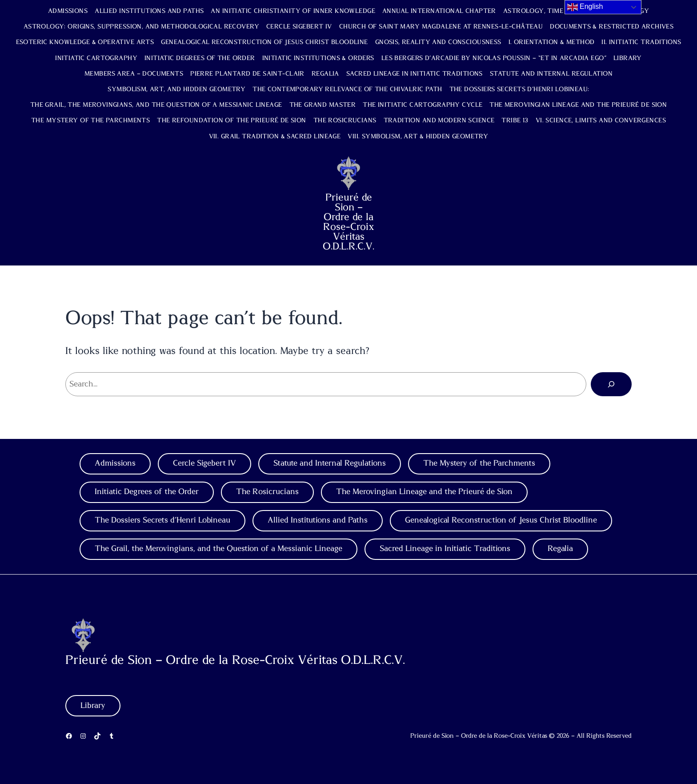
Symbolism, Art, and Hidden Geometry (176, 89)
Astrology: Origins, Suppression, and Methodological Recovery (141, 27)
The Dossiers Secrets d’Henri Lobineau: (519, 89)
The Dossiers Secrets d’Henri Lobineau (162, 520)
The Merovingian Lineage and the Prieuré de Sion (578, 105)
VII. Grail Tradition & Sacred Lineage (275, 137)
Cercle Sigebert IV (299, 27)
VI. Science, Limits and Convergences (601, 121)
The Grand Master (323, 105)
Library (628, 58)
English (585, 7)
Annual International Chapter (439, 11)
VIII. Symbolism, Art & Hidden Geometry (418, 137)
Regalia (325, 74)
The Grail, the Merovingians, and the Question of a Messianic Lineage (156, 105)
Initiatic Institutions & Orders (318, 58)
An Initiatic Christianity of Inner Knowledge (293, 11)
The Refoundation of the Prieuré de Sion (231, 121)
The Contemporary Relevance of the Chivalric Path (347, 89)
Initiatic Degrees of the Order (200, 58)
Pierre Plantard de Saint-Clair (247, 74)
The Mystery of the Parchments (90, 121)
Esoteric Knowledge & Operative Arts (85, 42)
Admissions (68, 11)
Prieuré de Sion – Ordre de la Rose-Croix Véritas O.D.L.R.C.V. (348, 222)
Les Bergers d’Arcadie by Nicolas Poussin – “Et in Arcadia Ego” (494, 58)
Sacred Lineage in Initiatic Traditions (415, 74)
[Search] (611, 384)
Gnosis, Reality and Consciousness (438, 42)
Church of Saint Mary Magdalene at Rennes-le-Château (441, 27)
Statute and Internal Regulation (551, 74)
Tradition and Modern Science (439, 121)
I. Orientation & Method (552, 42)
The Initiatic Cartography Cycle (423, 105)
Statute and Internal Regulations (330, 463)
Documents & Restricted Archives (612, 27)
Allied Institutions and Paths (149, 11)
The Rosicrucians (345, 121)
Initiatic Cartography (96, 58)
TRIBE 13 (515, 121)
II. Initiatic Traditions (641, 42)
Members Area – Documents (134, 74)
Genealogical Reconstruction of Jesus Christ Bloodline (264, 42)
